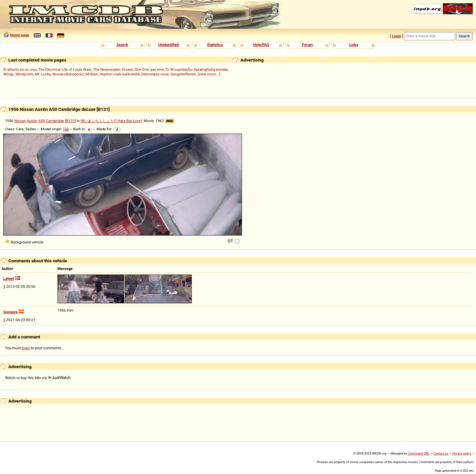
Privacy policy (462, 453)
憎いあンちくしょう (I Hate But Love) (111, 121)
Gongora (10, 312)
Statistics (215, 45)
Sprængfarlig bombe (211, 69)
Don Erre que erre (149, 69)
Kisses (127, 69)
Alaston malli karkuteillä (120, 74)
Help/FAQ (261, 45)
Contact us (441, 453)
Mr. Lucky (43, 74)
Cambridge (55, 121)
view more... (209, 74)
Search (122, 45)
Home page (20, 35)
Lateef (9, 279)
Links (354, 45)
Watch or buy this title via (38, 378)
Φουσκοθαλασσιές (68, 74)
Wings (8, 74)
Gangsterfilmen (183, 74)
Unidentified (169, 45)
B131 (70, 121)
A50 (42, 121)
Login (396, 36)
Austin (32, 121)
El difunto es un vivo (20, 69)
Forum (308, 45)
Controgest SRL (419, 453)
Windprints (24, 74)
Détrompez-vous (155, 74)
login (26, 348)
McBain (92, 74)
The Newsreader (106, 69)
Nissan (20, 121)
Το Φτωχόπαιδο (179, 69)
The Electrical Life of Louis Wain (65, 69)
